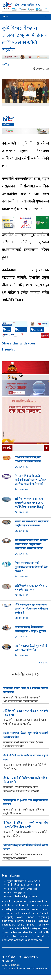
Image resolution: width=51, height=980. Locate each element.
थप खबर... (44, 663)
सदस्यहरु (11, 961)
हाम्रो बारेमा (11, 957)
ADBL (7, 330)
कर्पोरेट (5, 65)
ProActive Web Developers (34, 969)
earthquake (37, 330)
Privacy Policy (30, 957)
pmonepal (21, 330)
